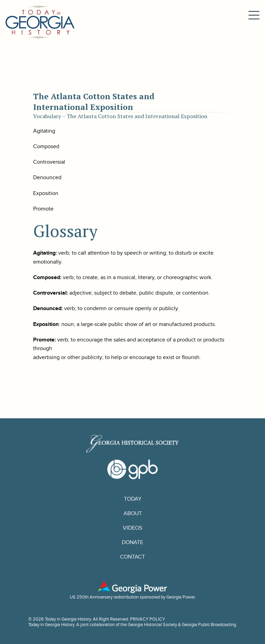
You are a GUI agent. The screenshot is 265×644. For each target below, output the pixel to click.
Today (133, 499)
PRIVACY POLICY (148, 619)
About (133, 513)
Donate (132, 542)
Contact (132, 557)
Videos (132, 528)
